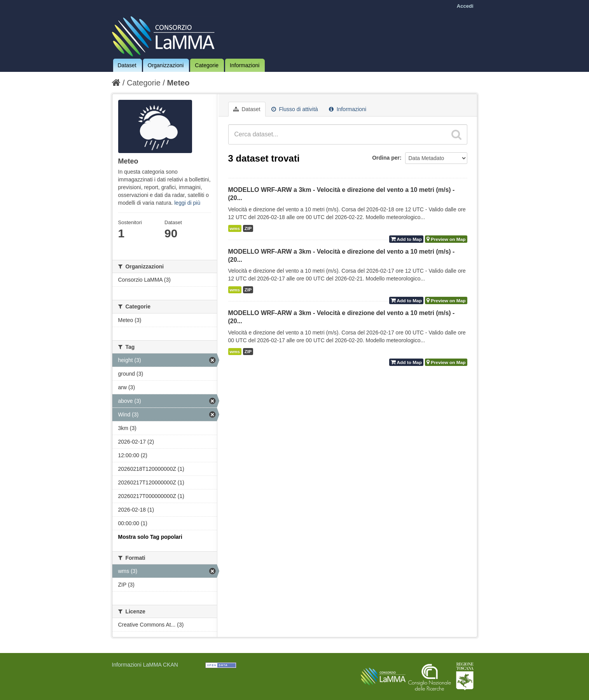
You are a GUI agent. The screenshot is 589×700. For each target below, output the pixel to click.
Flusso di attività (295, 109)
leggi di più (187, 203)
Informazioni (245, 65)
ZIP (248, 228)
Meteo (178, 83)
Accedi (465, 6)
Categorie (207, 65)
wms (235, 228)
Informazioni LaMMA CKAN (145, 665)
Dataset (127, 65)
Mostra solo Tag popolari (150, 537)
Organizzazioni (166, 65)
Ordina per (386, 158)
